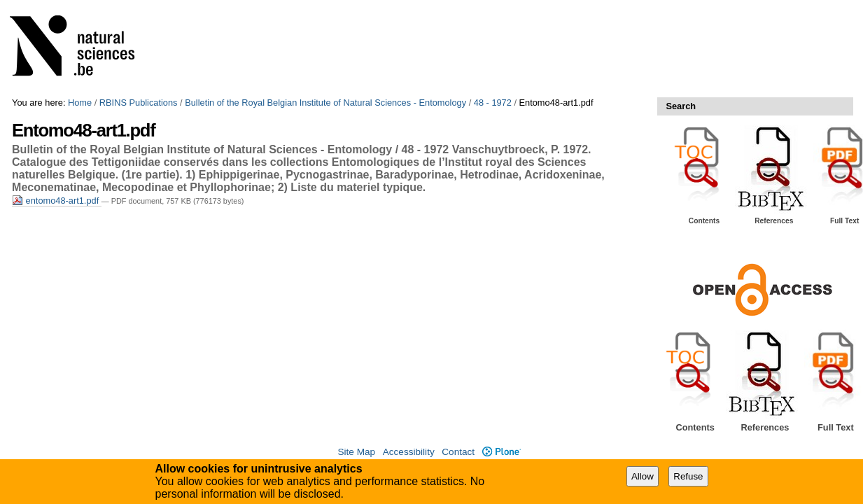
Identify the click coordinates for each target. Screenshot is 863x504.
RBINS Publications (139, 103)
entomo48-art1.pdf (57, 201)
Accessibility (409, 452)
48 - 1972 (493, 103)
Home (80, 103)
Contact (458, 452)
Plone (501, 452)
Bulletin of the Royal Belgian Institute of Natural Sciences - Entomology (325, 103)
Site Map (356, 452)
